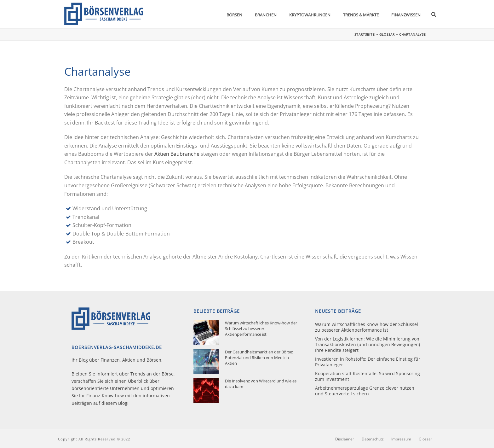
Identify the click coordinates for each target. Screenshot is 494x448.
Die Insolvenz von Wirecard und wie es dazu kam (261, 384)
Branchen (266, 15)
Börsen (234, 15)
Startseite (365, 34)
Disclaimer (345, 439)
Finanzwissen (406, 15)
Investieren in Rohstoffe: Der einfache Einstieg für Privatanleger (368, 362)
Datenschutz (373, 439)
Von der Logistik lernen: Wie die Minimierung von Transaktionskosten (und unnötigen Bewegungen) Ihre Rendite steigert (368, 345)
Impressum (401, 439)
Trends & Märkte (361, 15)
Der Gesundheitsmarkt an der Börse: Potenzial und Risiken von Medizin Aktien (259, 358)
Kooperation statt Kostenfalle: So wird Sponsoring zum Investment (368, 376)
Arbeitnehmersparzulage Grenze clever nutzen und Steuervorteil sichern (365, 391)
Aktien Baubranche (177, 154)
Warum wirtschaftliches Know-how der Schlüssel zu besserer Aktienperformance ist (261, 329)
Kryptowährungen (310, 15)
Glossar (387, 34)
